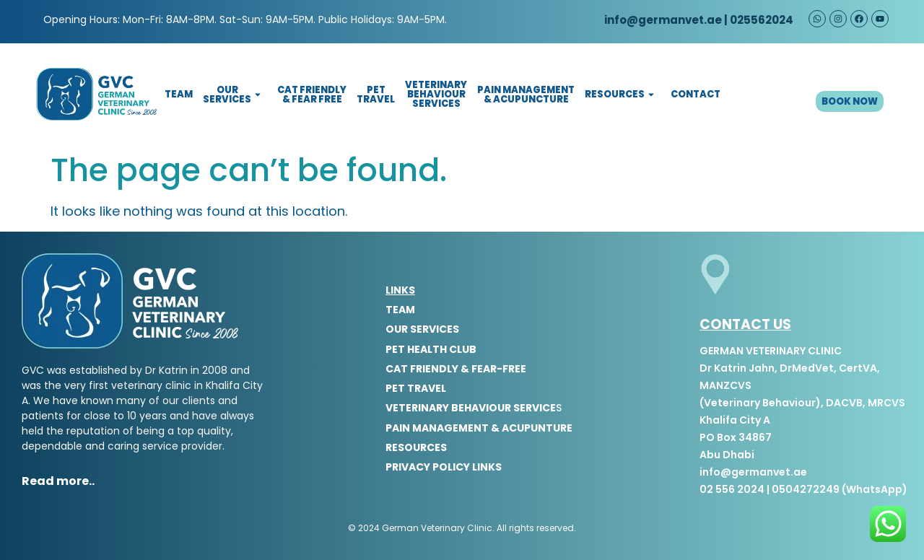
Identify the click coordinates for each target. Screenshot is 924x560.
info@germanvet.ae (662, 20)
